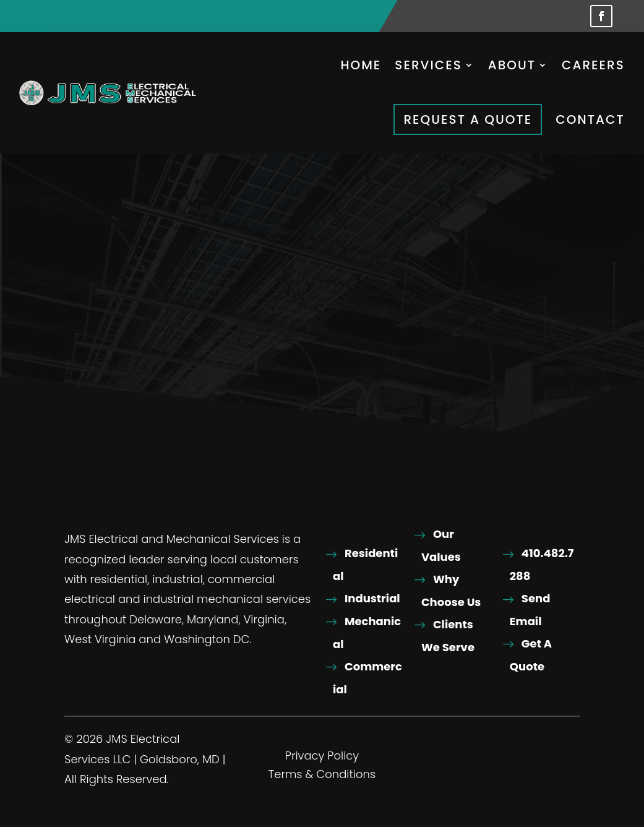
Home (361, 65)
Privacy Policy (322, 758)
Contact (590, 119)
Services (428, 65)
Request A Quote (468, 119)
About (512, 65)
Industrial (372, 599)
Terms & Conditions (322, 777)
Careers (593, 65)
